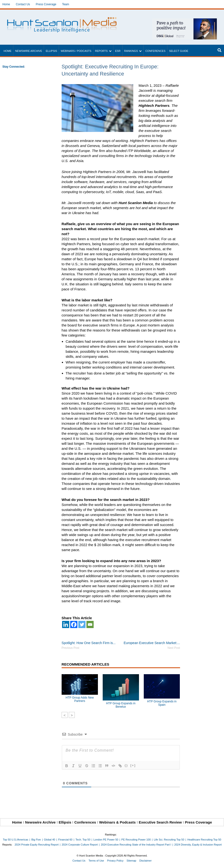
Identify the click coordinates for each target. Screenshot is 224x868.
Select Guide (179, 51)
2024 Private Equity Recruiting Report (37, 845)
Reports (101, 51)
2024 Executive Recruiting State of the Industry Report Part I (136, 845)
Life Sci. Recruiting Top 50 (169, 840)
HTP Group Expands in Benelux (121, 705)
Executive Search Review (160, 822)
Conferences (155, 51)
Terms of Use (96, 861)
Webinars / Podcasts (76, 51)
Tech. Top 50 (83, 840)
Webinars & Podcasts (117, 822)
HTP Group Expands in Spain (162, 703)
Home (6, 4)
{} (126, 765)
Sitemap (131, 861)
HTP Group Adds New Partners (80, 699)
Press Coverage (46, 4)
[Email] (90, 624)
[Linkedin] (66, 624)
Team (66, 4)
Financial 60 (65, 840)
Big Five (36, 840)
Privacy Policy (115, 861)
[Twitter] (82, 624)
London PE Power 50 (106, 840)
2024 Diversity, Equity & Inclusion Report (198, 845)
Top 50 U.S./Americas (16, 840)
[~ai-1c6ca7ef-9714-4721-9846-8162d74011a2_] (185, 21)
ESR (118, 51)
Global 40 (50, 840)
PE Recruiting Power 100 (136, 840)
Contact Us (23, 4)
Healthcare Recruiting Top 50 (204, 840)
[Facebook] (74, 624)
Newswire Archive (29, 51)
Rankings (131, 51)
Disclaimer (145, 861)
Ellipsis (51, 51)
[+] (133, 765)
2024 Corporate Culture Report (80, 845)
